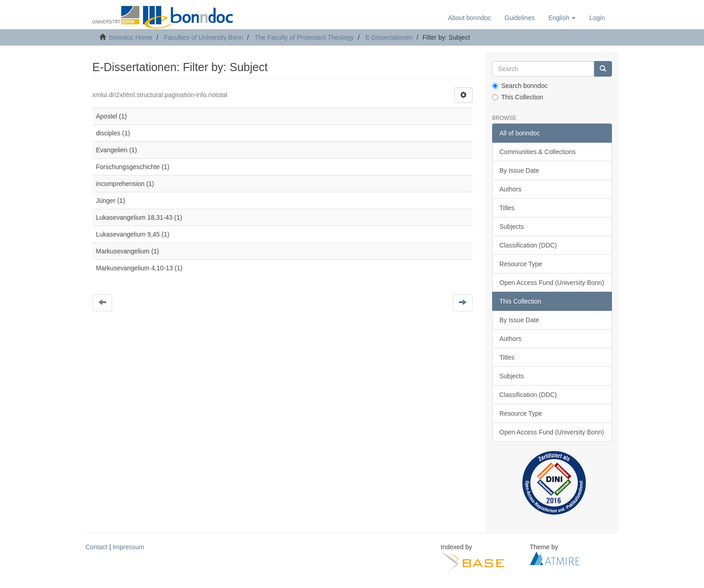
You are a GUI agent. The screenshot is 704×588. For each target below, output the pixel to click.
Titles (507, 208)
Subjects (512, 227)
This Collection (518, 97)
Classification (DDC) (528, 245)
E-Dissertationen (389, 37)
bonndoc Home (131, 37)
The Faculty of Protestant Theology (304, 37)
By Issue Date (519, 170)
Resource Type (521, 264)
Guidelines (519, 18)
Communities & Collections (537, 152)
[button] (562, 18)
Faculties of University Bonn (204, 37)
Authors (510, 189)
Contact (97, 547)
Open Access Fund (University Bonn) (552, 283)
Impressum (128, 547)
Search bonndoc (520, 86)
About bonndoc (469, 18)
